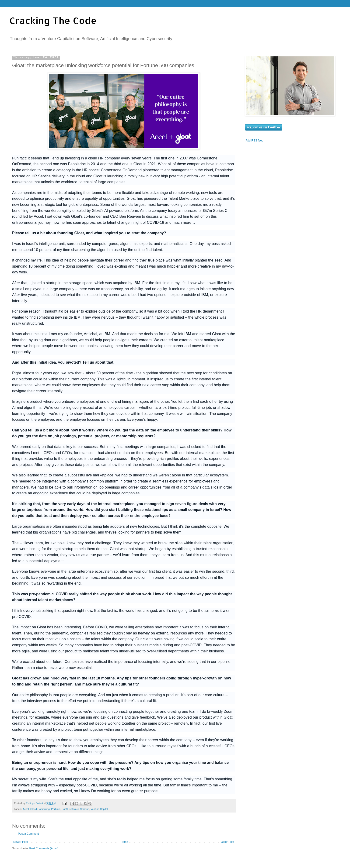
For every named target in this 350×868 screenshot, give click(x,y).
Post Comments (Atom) (44, 848)
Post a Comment (28, 834)
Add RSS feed (255, 141)
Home (124, 842)
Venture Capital (99, 809)
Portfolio (56, 809)
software (74, 809)
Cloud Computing (40, 809)
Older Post (227, 842)
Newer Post (21, 842)
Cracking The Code (53, 20)
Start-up (85, 809)
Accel (26, 809)
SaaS (65, 809)
